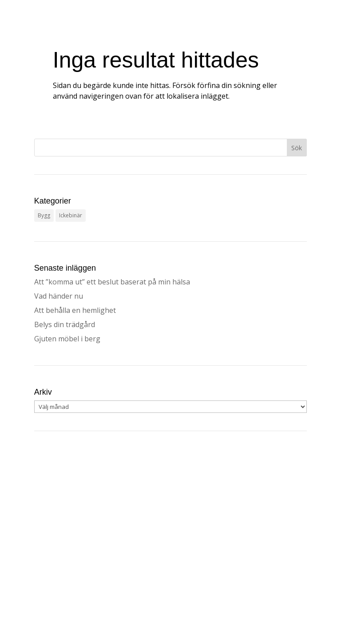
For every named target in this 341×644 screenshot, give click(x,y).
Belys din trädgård (65, 324)
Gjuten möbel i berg (67, 339)
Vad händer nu (59, 296)
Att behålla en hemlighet (75, 310)
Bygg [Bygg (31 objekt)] (44, 215)
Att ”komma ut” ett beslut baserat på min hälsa (112, 282)
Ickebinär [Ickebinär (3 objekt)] (71, 215)
